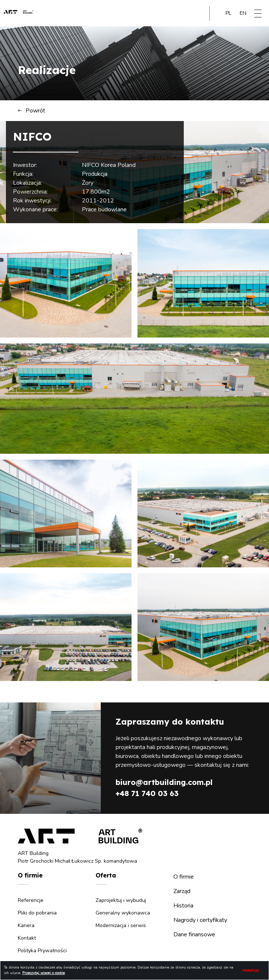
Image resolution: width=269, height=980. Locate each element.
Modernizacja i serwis (121, 925)
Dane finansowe (194, 934)
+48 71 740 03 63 (147, 793)
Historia (183, 906)
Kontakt (27, 938)
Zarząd (182, 891)
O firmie (184, 877)
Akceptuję (250, 970)
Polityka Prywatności (42, 951)
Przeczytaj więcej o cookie (44, 973)
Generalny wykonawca (123, 913)
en (243, 13)
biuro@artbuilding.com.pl (164, 782)
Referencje (31, 900)
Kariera (26, 925)
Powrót (31, 111)
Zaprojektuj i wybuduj (121, 900)
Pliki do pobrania (37, 913)
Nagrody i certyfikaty (200, 920)
